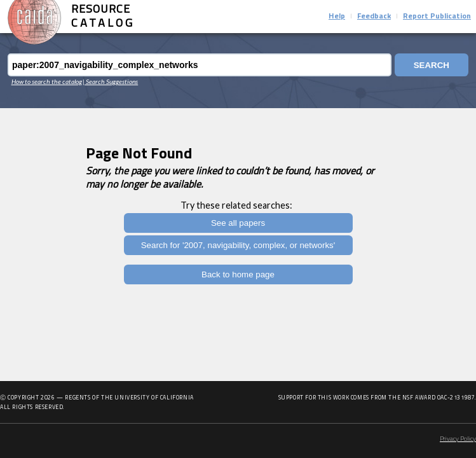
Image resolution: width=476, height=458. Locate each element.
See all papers (238, 223)
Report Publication (437, 17)
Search (432, 65)
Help (337, 17)
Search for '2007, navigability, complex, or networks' (238, 245)
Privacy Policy (458, 439)
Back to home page (238, 274)
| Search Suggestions (110, 81)
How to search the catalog (47, 81)
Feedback (374, 17)
